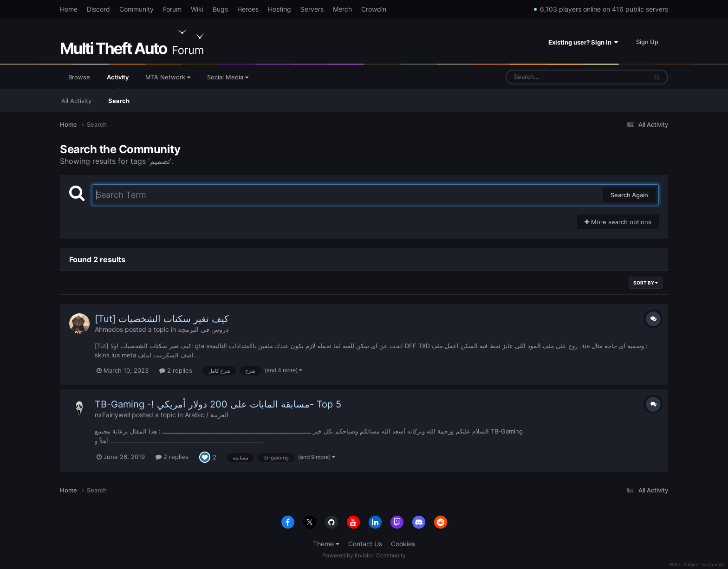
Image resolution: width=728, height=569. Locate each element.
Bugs (220, 9)
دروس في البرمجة (203, 329)
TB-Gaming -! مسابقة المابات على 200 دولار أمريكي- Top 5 (218, 404)
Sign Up (647, 42)
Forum (172, 9)
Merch (342, 9)
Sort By (646, 283)
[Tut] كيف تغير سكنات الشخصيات (162, 319)
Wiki (197, 9)
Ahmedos (109, 329)
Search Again (629, 195)
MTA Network (168, 77)
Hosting (279, 9)
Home (69, 9)
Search (119, 101)
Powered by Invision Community (364, 555)
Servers (312, 9)
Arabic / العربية (207, 415)
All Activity (76, 101)
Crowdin (374, 9)
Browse (79, 77)
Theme (326, 544)
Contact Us (365, 544)
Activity (118, 81)
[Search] (552, 77)
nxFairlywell (112, 415)
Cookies (403, 544)
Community (136, 9)
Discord (98, 9)
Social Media (228, 77)
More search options (618, 222)
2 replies (176, 370)
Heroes (248, 9)
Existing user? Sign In (583, 42)
